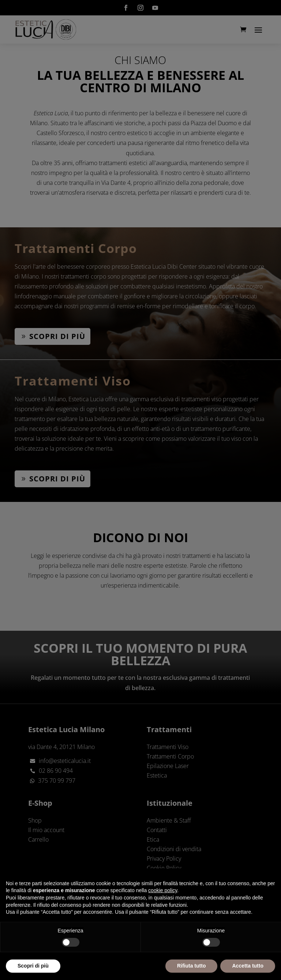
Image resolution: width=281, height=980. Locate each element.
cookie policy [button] (163, 890)
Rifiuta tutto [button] (192, 966)
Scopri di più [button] (33, 966)
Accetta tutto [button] (248, 966)
